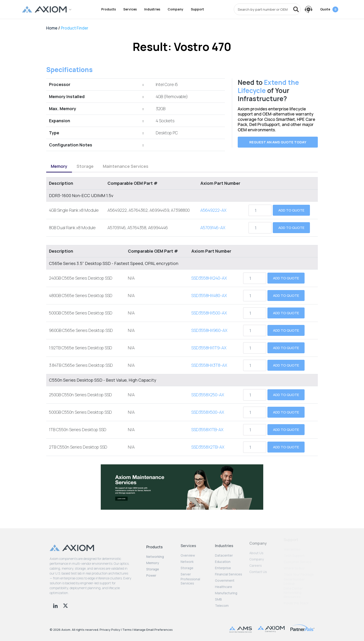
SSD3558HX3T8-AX (209, 361)
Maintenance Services (126, 162)
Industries (152, 9)
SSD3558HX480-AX (209, 292)
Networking (155, 550)
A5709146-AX (213, 224)
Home (52, 28)
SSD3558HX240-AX (209, 274)
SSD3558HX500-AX (209, 309)
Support (197, 9)
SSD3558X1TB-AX (207, 426)
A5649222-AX (213, 206)
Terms (127, 630)
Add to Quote (291, 207)
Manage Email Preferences (153, 630)
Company (175, 9)
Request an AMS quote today (278, 142)
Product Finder (75, 28)
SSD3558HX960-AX (209, 327)
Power (151, 568)
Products (109, 9)
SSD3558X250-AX (208, 391)
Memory (59, 162)
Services (130, 9)
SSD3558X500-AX (208, 408)
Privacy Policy (110, 630)
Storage (85, 162)
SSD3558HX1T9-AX (209, 344)
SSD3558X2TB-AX (208, 443)
